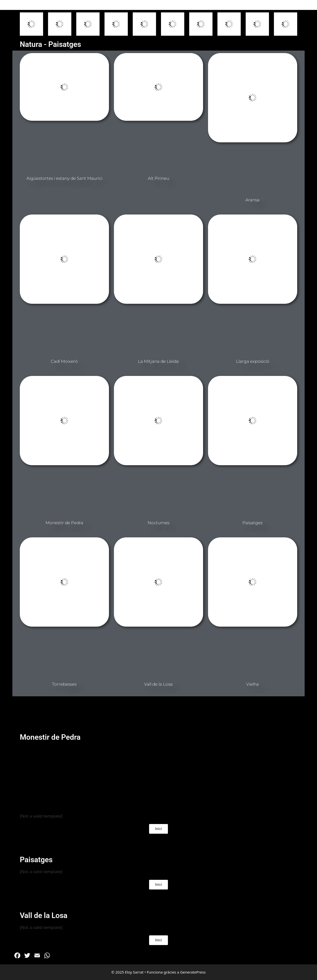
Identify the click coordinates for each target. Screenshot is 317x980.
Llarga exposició (253, 361)
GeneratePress (193, 972)
